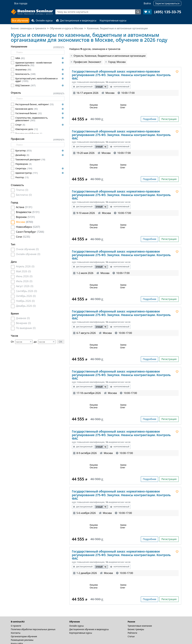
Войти (147, 3)
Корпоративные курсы (113, 20)
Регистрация (169, 119)
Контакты (16, 633)
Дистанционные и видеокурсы (76, 20)
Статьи (131, 636)
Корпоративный (120, 87)
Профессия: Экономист (87, 62)
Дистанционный (83, 87)
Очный (101, 87)
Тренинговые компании (140, 626)
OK (60, 342)
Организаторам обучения (24, 636)
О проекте (16, 626)
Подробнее (149, 119)
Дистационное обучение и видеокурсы (89, 629)
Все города (21, 3)
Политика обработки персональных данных (33, 629)
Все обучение (20, 20)
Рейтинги (133, 633)
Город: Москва (117, 62)
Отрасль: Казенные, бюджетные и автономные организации (110, 56)
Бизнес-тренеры (136, 629)
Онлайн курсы (42, 20)
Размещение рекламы (22, 640)
